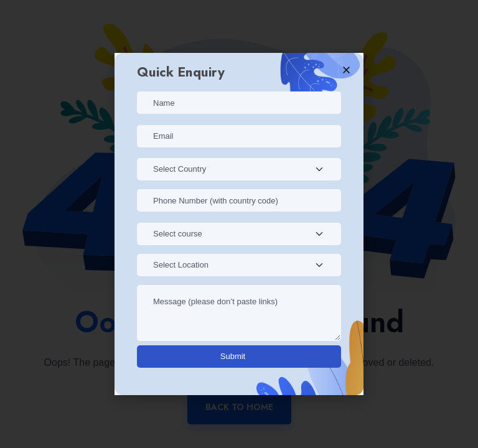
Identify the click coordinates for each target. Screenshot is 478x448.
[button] (346, 70)
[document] (239, 224)
